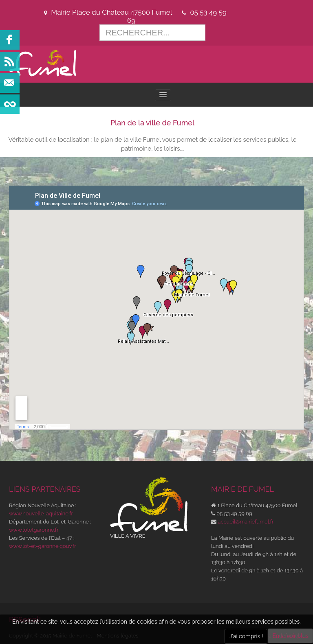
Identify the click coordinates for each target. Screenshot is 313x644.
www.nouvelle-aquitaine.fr (41, 514)
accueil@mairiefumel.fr (246, 522)
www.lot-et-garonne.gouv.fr (43, 546)
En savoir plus (290, 636)
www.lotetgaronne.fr (34, 530)
